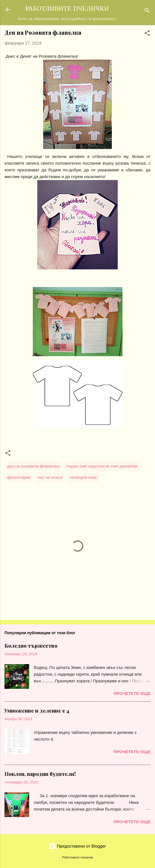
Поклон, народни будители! (40, 774)
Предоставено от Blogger (78, 846)
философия (19, 477)
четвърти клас (83, 477)
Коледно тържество (31, 646)
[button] (147, 34)
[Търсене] (147, 11)
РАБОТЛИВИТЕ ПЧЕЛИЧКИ (67, 9)
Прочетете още (132, 693)
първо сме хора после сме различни (102, 466)
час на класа (50, 477)
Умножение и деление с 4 (37, 711)
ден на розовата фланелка (33, 466)
